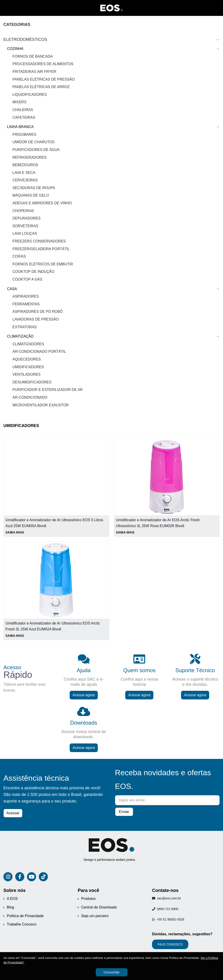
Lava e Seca (24, 173)
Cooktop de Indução (33, 272)
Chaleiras (23, 110)
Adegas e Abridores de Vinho (42, 203)
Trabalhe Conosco (22, 924)
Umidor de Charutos (34, 142)
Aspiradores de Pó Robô (38, 312)
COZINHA (15, 49)
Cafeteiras (24, 117)
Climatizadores (28, 344)
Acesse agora (84, 695)
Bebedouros (25, 165)
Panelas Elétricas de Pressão (44, 79)
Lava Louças (25, 233)
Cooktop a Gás (27, 279)
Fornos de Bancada (33, 56)
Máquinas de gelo (31, 195)
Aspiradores (26, 296)
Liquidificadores (30, 95)
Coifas (19, 256)
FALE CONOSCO (170, 944)
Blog (10, 907)
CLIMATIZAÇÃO (20, 336)
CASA (12, 289)
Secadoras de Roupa (34, 188)
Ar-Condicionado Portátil (39, 352)
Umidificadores (28, 367)
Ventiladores (27, 374)
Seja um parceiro (95, 916)
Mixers (19, 102)
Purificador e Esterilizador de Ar (48, 390)
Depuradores (27, 218)
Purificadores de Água (36, 150)
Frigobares (24, 135)
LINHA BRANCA (20, 127)
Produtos (88, 899)
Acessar (13, 813)
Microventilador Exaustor (41, 405)
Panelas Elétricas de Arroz (41, 87)
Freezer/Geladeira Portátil (41, 249)
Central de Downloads (99, 907)
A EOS (12, 899)
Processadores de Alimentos (43, 64)
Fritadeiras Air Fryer (34, 72)
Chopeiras (23, 211)
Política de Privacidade (25, 916)
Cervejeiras (25, 180)
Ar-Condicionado (30, 397)
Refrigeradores (29, 157)
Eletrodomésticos (25, 39)
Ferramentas (26, 304)
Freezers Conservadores (39, 241)
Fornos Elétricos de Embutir (43, 264)
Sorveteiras (25, 226)
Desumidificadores (32, 382)
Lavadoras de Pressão (36, 319)
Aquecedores (27, 359)
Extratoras (25, 327)
